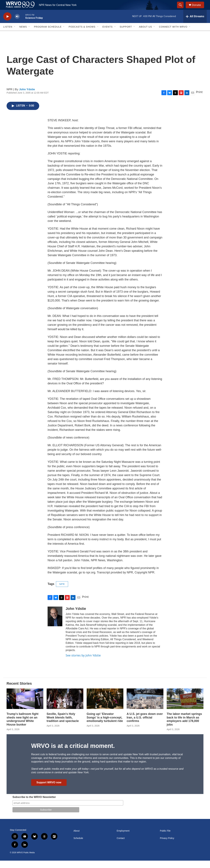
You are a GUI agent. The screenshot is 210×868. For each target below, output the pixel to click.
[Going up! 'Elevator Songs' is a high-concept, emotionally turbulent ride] (105, 706)
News (23, 34)
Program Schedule (48, 34)
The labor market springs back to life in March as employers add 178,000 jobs (184, 727)
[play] (7, 24)
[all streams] (195, 24)
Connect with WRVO (173, 34)
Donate (198, 9)
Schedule (78, 846)
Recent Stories (19, 691)
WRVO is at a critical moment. (73, 753)
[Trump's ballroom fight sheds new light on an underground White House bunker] (25, 706)
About (77, 838)
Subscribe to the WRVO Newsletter (34, 804)
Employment (123, 838)
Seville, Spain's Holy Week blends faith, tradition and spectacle (63, 725)
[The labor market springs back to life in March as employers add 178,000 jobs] (185, 706)
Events (108, 34)
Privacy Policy (167, 846)
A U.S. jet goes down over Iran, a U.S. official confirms (145, 725)
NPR (62, 591)
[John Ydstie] (55, 624)
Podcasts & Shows (82, 34)
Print (199, 99)
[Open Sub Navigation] (15, 34)
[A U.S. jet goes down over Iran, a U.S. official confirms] (145, 706)
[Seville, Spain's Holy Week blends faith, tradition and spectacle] (65, 706)
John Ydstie (27, 97)
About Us (145, 34)
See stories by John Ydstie (83, 663)
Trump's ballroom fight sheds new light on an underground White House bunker (22, 727)
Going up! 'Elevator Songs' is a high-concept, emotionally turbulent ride (105, 725)
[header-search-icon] (182, 9)
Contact (121, 846)
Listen (8, 34)
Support (126, 34)
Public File (165, 838)
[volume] (17, 24)
